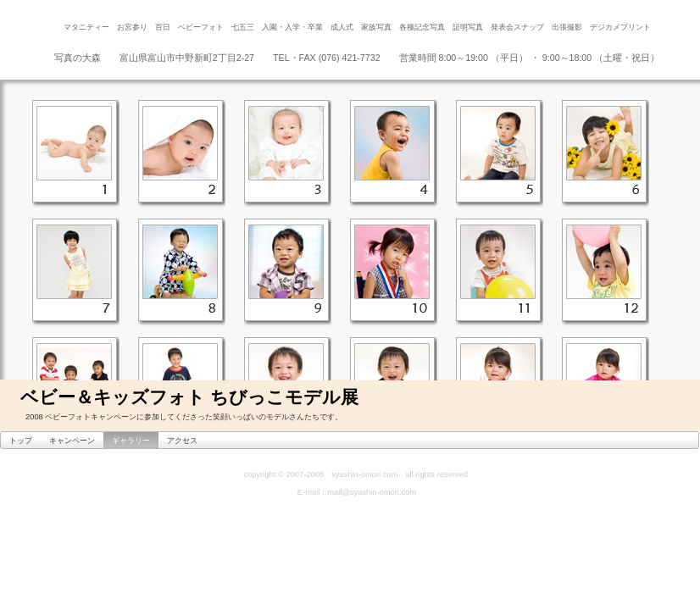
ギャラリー (131, 441)
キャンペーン (72, 441)
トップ (21, 441)
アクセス (182, 441)
